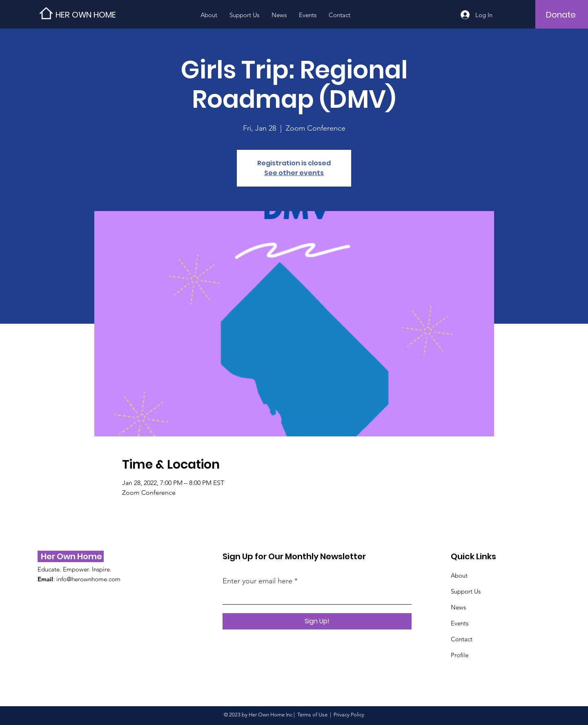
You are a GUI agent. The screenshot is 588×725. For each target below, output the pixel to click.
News (458, 607)
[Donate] (561, 15)
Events (460, 623)
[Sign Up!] (317, 621)
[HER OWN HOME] (92, 14)
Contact (462, 639)
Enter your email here (257, 581)
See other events (294, 173)
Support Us (466, 591)
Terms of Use (312, 715)
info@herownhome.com (88, 579)
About (459, 575)
